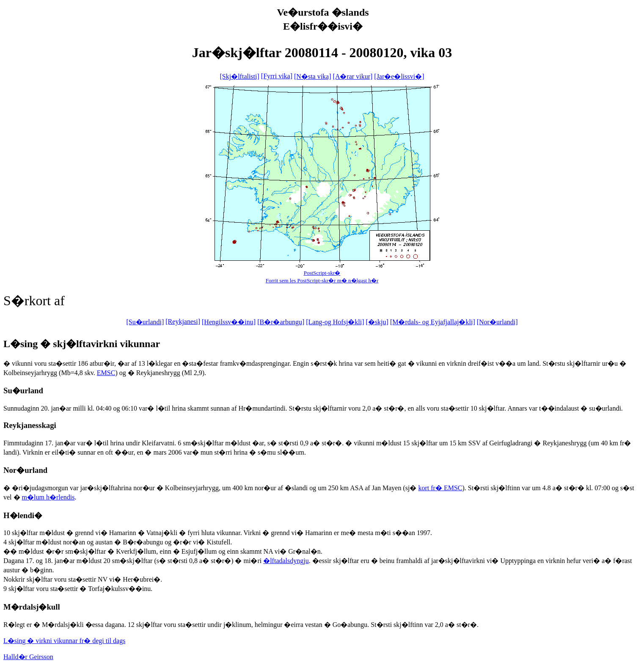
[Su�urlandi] (145, 322)
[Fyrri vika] (277, 76)
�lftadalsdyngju (286, 561)
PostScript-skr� (322, 273)
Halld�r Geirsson (28, 657)
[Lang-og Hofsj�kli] (335, 322)
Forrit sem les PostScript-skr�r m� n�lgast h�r (322, 280)
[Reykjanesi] (183, 322)
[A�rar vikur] (353, 76)
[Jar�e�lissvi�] (399, 76)
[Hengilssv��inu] (229, 322)
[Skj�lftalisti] (239, 76)
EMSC (106, 373)
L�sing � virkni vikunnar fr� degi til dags (64, 641)
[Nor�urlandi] (497, 322)
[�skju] (377, 322)
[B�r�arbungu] (281, 322)
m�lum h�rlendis (48, 497)
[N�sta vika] (313, 76)
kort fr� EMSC (440, 488)
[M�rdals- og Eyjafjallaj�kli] (433, 322)
